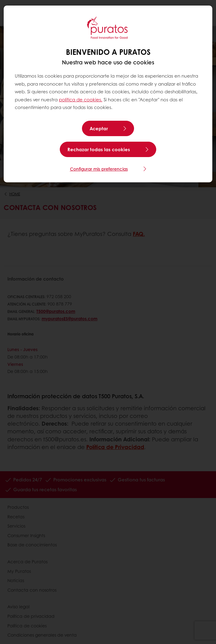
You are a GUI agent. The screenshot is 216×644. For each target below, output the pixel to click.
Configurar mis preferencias (99, 169)
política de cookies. (81, 99)
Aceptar (99, 128)
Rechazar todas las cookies (99, 149)
